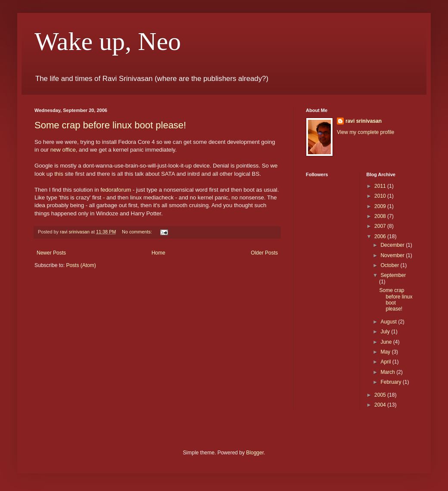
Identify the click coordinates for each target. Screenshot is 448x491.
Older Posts (264, 253)
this (59, 174)
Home (159, 253)
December (393, 245)
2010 (381, 196)
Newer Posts (51, 253)
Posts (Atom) (81, 265)
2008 (381, 216)
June (387, 342)
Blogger (255, 453)
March (388, 372)
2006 (381, 236)
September (393, 275)
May (386, 352)
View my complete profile (366, 132)
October (390, 265)
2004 (381, 405)
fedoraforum (116, 190)
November (393, 255)
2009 (381, 206)
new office (63, 150)
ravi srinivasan (364, 121)
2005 (381, 395)
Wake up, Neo (108, 41)
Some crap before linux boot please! (110, 125)
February (391, 382)
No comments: (138, 232)
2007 (381, 226)
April (386, 362)
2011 (381, 186)
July (386, 332)
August (389, 322)
